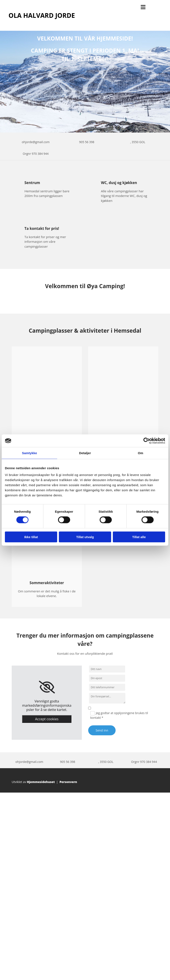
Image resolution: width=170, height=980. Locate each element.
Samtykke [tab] (29, 453)
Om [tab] (141, 453)
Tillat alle (139, 537)
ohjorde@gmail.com (36, 142)
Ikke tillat (31, 537)
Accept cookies (47, 719)
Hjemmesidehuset (41, 782)
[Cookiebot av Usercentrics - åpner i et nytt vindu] (147, 441)
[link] (47, 687)
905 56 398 (87, 142)
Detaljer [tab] (85, 453)
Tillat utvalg (85, 537)
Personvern (68, 782)
